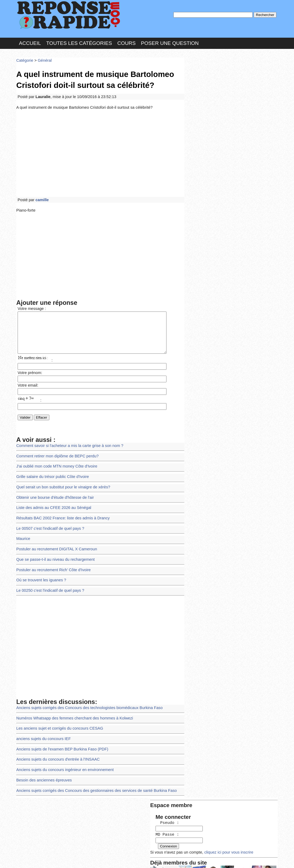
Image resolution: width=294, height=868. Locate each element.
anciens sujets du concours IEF (42, 724)
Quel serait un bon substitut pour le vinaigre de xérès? (60, 481)
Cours (127, 41)
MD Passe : (202, 89)
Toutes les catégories (79, 41)
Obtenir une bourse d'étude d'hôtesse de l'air (53, 491)
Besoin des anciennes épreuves (42, 762)
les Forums (94, 859)
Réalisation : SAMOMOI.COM (188, 859)
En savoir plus (143, 850)
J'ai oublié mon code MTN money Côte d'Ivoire (54, 462)
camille (41, 193)
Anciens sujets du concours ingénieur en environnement (62, 753)
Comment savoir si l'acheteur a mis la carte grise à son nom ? (66, 442)
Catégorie (24, 57)
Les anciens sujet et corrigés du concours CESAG (57, 714)
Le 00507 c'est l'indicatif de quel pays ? (48, 520)
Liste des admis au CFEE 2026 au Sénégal (51, 501)
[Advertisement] (100, 147)
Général (43, 57)
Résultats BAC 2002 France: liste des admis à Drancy (60, 510)
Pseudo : (202, 78)
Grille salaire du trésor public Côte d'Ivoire (50, 471)
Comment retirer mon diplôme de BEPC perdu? (55, 452)
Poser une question (170, 41)
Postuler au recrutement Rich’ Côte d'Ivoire (51, 559)
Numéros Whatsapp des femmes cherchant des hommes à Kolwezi (71, 704)
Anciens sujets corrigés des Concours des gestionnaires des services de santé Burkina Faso (91, 772)
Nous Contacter (59, 859)
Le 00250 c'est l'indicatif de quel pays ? (48, 578)
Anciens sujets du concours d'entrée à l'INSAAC (55, 743)
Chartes (27, 859)
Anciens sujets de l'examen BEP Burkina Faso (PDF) (59, 733)
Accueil (30, 41)
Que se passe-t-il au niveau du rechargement (53, 549)
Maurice (23, 530)
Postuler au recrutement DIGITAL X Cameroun (54, 539)
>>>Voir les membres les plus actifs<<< (220, 185)
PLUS (227, 859)
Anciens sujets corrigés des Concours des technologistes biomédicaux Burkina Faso (85, 694)
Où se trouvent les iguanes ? (40, 568)
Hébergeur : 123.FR (132, 859)
